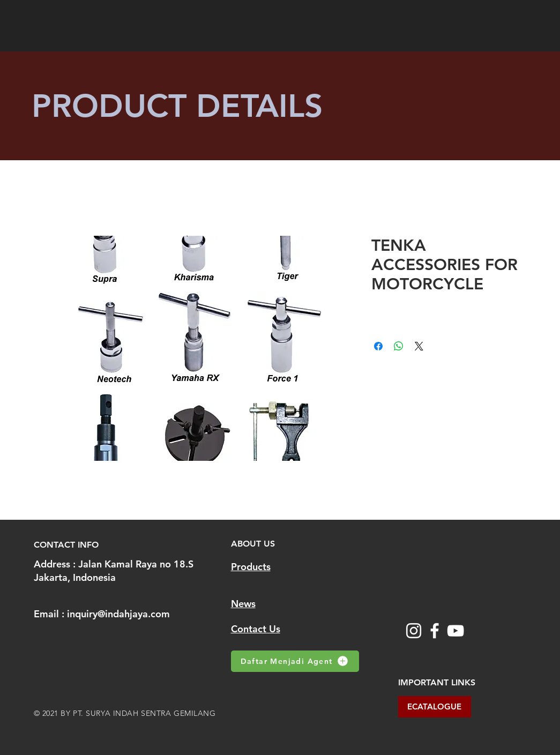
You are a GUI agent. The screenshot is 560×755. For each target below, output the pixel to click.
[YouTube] (456, 631)
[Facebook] (435, 631)
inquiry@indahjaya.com (118, 614)
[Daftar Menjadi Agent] (295, 661)
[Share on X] (419, 346)
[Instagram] (414, 631)
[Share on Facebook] (378, 346)
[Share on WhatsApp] (399, 346)
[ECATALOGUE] (435, 707)
